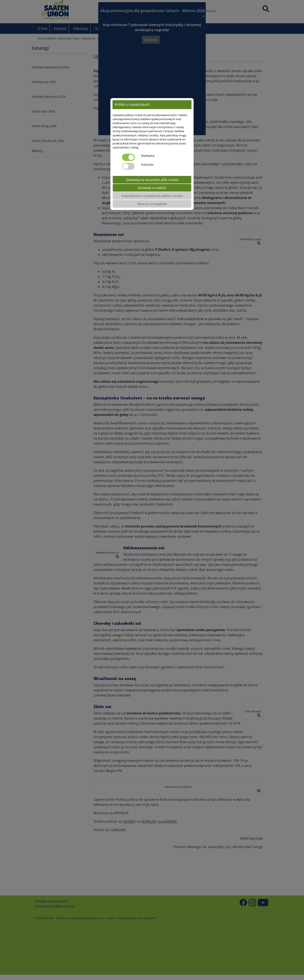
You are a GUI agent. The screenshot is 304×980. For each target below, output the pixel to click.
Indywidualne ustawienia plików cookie (152, 196)
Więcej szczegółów (152, 204)
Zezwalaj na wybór (152, 188)
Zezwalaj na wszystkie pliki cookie (152, 180)
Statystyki (147, 164)
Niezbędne (148, 156)
